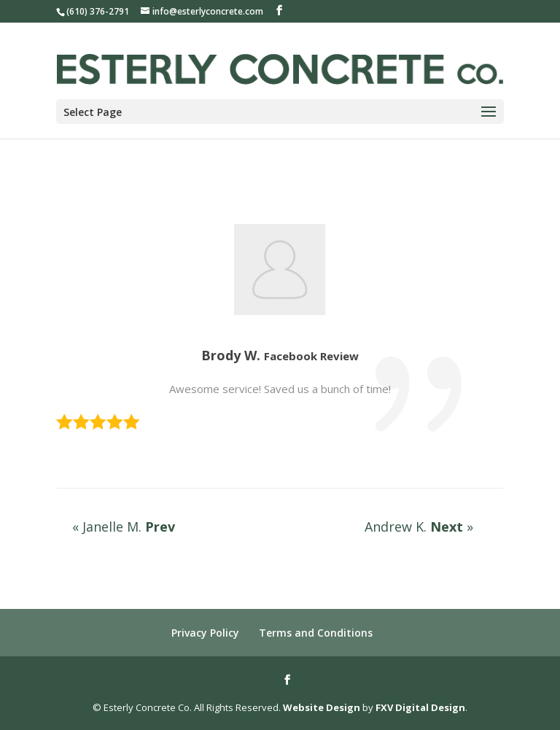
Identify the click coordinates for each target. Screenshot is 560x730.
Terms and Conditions (316, 633)
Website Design (322, 707)
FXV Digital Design (420, 707)
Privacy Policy (205, 633)
